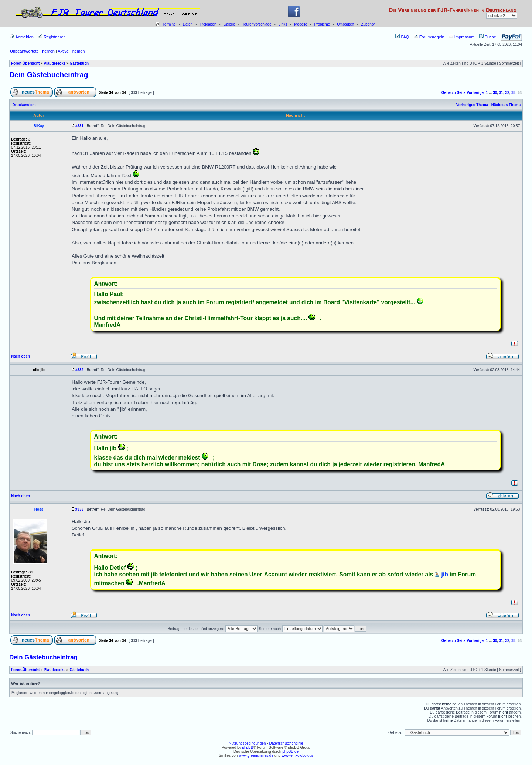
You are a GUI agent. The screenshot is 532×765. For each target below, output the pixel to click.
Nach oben (21, 356)
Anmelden (22, 37)
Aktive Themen (71, 51)
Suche (488, 37)
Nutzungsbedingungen (247, 743)
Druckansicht (24, 105)
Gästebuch (79, 63)
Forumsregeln (429, 37)
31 (501, 93)
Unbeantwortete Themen (32, 51)
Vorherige (475, 93)
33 (513, 93)
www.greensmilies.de (256, 756)
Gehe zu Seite (454, 93)
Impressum (462, 37)
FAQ (402, 37)
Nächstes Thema (506, 105)
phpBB (248, 747)
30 (495, 93)
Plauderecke (54, 63)
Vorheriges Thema (472, 105)
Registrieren (52, 37)
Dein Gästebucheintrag (49, 75)
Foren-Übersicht (25, 63)
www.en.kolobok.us (297, 756)
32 (507, 93)
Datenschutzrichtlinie (286, 743)
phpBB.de (290, 752)
